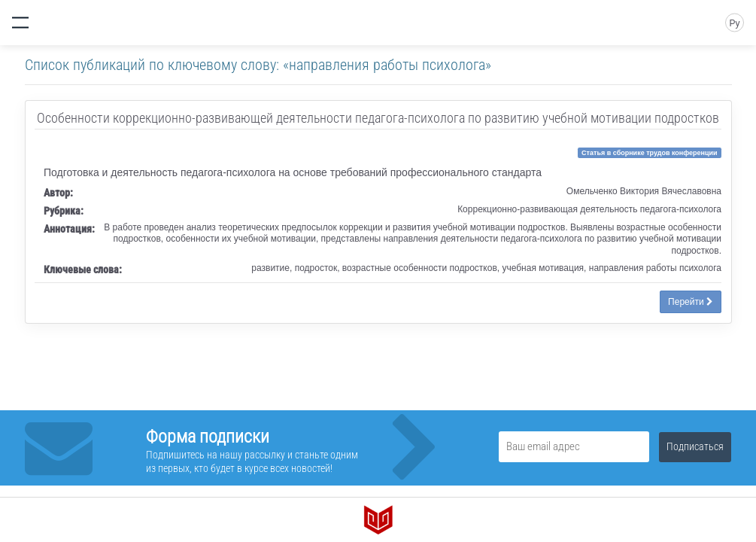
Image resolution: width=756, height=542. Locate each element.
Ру (734, 23)
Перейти (691, 302)
